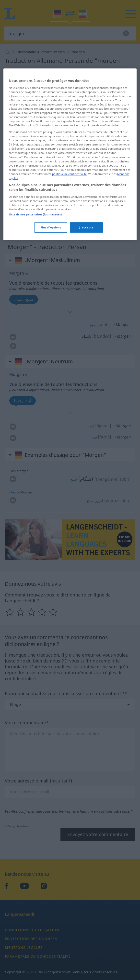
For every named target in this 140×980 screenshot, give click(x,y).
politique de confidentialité (69, 243)
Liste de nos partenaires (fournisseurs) (35, 283)
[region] (70, 223)
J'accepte (86, 296)
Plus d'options (51, 296)
